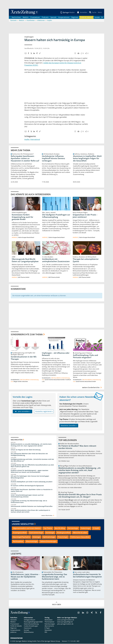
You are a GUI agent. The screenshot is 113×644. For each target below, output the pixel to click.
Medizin (26, 18)
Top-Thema (48, 529)
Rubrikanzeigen (50, 624)
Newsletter (48, 630)
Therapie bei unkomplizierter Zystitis (86, 261)
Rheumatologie (32, 542)
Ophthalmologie (49, 537)
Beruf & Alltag (60, 529)
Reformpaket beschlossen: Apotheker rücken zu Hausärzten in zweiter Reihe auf (25, 159)
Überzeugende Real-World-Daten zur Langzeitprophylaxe (25, 261)
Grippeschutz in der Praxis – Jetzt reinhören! (85, 216)
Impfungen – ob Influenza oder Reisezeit (56, 354)
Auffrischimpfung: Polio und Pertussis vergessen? (85, 357)
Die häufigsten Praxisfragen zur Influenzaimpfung (56, 216)
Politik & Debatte (86, 18)
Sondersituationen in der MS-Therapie (24, 358)
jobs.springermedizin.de (65, 624)
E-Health (96, 529)
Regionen (75, 18)
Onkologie (36, 537)
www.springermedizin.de (66, 620)
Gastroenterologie (36, 533)
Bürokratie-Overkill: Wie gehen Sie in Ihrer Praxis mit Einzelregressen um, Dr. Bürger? (80, 496)
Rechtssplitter (18, 542)
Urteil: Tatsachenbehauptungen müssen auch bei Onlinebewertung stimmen (27, 496)
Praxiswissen (35, 18)
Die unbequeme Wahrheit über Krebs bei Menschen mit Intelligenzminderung (29, 455)
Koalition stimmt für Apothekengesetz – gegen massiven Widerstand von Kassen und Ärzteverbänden (30, 472)
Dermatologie (73, 529)
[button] (100, 12)
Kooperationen (64, 18)
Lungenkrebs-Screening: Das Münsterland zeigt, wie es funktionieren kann (29, 502)
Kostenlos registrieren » (44, 412)
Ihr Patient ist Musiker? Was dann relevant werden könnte (77, 447)
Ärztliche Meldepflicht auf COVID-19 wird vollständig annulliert (32, 482)
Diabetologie (85, 529)
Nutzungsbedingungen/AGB (33, 622)
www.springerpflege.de (65, 622)
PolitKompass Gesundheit (80, 537)
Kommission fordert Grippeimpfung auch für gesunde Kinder (22, 217)
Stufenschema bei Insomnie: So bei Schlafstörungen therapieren (87, 576)
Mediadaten (49, 620)
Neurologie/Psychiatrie (21, 537)
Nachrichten (16, 18)
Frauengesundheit (20, 533)
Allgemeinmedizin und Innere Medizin (27, 529)
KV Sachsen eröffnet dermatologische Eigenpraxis (27, 486)
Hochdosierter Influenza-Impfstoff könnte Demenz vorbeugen (53, 159)
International (35, 140)
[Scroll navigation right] (102, 18)
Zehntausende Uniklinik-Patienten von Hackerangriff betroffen (32, 507)
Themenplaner (49, 622)
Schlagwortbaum (30, 620)
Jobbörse (13, 632)
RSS (46, 632)
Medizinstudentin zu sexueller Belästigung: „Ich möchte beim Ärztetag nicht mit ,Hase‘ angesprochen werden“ (31, 445)
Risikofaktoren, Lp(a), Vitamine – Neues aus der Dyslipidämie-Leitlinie (25, 577)
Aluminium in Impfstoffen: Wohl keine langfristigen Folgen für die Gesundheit (87, 159)
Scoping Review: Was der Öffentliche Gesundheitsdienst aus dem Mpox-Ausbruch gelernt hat (32, 466)
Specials (53, 18)
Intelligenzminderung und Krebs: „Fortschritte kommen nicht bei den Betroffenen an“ (32, 460)
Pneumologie (63, 537)
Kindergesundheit (64, 533)
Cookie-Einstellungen (31, 626)
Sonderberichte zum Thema (27, 335)
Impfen (27, 140)
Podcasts (45, 18)
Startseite (14, 620)
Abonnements (49, 626)
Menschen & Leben (80, 533)
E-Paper (47, 628)
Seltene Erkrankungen (48, 542)
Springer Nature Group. (52, 641)
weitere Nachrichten (48, 516)
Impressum (28, 628)
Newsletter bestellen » (69, 426)
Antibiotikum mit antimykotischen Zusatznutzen (56, 261)
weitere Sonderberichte (92, 388)
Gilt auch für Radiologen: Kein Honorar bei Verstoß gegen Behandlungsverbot (30, 477)
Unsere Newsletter (23, 524)
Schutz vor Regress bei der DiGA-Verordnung (26, 450)
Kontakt (26, 630)
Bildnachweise (29, 632)
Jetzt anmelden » (22, 412)
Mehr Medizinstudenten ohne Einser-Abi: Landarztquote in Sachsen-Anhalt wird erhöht (30, 511)
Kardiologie (50, 533)
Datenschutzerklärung (31, 624)
